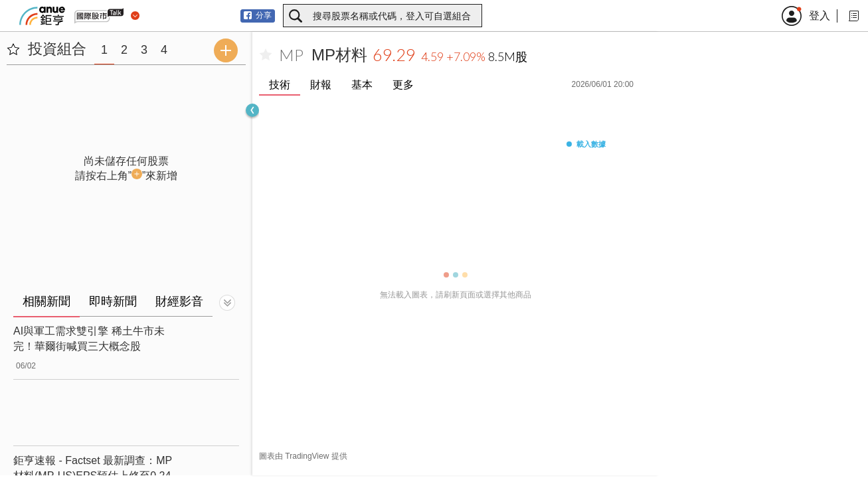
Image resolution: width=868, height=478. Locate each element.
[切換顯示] (227, 303)
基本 (362, 85)
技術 (280, 85)
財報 (321, 85)
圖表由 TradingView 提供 (303, 456)
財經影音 (179, 301)
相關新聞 (46, 301)
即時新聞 (113, 301)
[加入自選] (266, 55)
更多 (403, 85)
